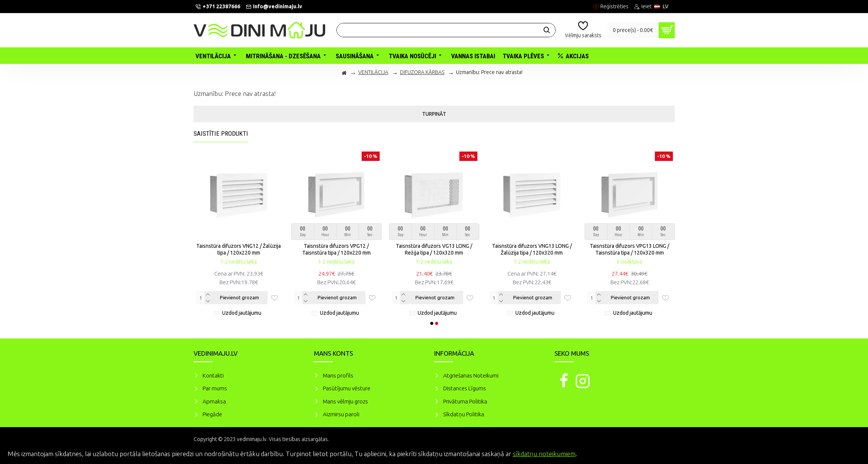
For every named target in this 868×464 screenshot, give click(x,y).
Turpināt (434, 114)
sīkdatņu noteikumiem (544, 454)
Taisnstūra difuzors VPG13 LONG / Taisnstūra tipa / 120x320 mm (629, 249)
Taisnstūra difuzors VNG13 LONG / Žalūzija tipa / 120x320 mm (532, 249)
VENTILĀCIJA (373, 72)
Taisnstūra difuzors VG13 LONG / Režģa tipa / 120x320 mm (434, 249)
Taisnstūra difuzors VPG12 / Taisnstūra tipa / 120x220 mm (336, 249)
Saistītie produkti (221, 133)
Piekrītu (849, 453)
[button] (432, 323)
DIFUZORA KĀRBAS (422, 72)
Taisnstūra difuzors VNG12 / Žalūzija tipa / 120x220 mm (239, 249)
